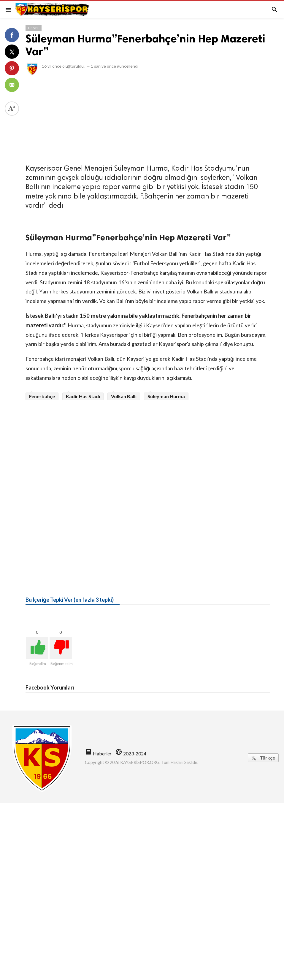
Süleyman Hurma (166, 396)
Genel (34, 28)
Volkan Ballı (124, 396)
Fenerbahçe (42, 396)
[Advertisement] (148, 118)
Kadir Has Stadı (83, 396)
